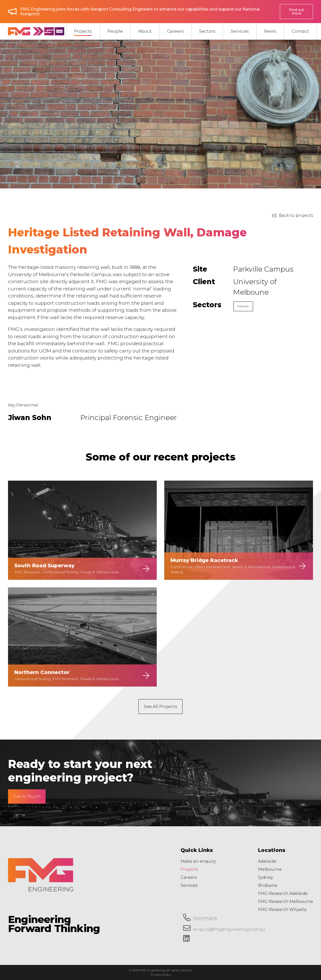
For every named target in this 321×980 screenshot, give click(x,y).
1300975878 (200, 917)
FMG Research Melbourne (286, 901)
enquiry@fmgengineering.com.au (224, 928)
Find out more (296, 12)
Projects (189, 869)
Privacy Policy (161, 975)
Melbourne (270, 869)
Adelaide (267, 861)
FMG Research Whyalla (282, 910)
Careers (189, 877)
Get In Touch (27, 796)
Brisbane (268, 885)
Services (189, 885)
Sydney (265, 877)
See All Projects (160, 706)
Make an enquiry (198, 861)
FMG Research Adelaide (283, 893)
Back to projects (291, 216)
